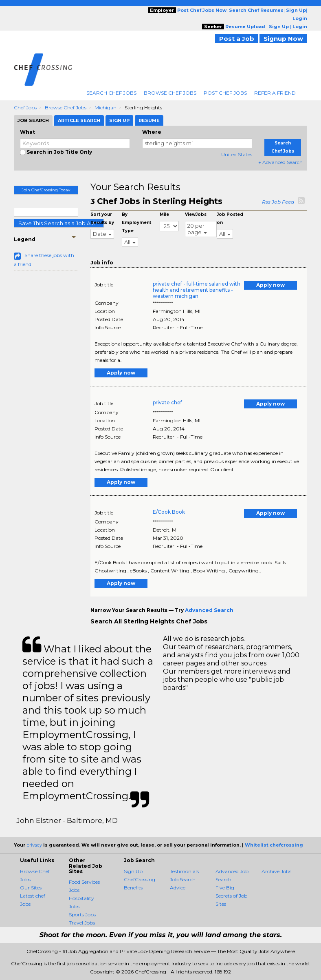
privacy (34, 845)
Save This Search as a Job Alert (59, 223)
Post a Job (237, 39)
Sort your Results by (102, 218)
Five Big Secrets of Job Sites (231, 896)
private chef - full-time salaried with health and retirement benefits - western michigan (197, 290)
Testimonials (184, 871)
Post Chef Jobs (225, 93)
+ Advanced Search (280, 162)
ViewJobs (196, 214)
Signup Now (283, 39)
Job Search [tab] (33, 120)
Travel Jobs (82, 923)
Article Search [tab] (79, 120)
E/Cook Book (169, 512)
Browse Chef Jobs (170, 93)
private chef (167, 402)
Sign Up (133, 871)
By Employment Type (136, 223)
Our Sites (31, 888)
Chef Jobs (25, 108)
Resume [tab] (149, 120)
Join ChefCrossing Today (46, 190)
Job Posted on (230, 218)
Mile (164, 214)
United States (237, 154)
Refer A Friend (275, 93)
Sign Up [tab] (119, 120)
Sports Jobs (82, 915)
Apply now (270, 285)
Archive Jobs (276, 871)
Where (152, 132)
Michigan (106, 108)
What (27, 132)
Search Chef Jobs (111, 93)
